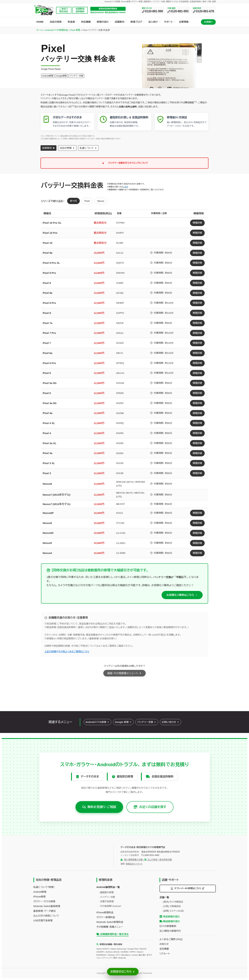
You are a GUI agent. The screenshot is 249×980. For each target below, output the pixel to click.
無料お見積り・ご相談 (99, 807)
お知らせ (164, 944)
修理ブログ (136, 22)
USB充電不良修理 (43, 920)
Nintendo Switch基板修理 (47, 906)
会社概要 (164, 949)
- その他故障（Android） (110, 906)
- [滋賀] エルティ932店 (173, 911)
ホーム (40, 30)
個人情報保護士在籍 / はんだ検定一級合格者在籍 (146, 860)
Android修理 (40, 892)
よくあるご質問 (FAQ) (171, 939)
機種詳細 (197, 223)
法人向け (153, 22)
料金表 (71, 22)
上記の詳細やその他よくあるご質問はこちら (67, 652)
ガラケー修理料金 (106, 917)
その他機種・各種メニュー (110, 927)
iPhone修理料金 (105, 912)
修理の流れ (103, 22)
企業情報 (184, 22)
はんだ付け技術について (46, 916)
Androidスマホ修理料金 (56, 30)
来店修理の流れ (170, 917)
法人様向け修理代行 (170, 931)
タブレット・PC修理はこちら (188, 888)
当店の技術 (56, 22)
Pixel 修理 (75, 30)
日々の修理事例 (168, 926)
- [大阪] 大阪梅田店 (171, 906)
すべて (73, 201)
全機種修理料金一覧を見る (113, 934)
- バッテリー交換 (107, 897)
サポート (168, 22)
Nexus (101, 201)
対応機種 (86, 22)
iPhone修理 (40, 897)
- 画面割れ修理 (106, 892)
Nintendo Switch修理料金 (110, 922)
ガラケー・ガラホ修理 (44, 901)
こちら (126, 187)
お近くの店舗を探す (150, 807)
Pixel (87, 201)
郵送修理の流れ (170, 921)
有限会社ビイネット (134, 864)
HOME (40, 22)
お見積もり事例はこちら (180, 595)
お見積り (208, 22)
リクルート (165, 954)
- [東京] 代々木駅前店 (172, 902)
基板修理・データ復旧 (45, 911)
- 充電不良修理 (106, 901)
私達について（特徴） (44, 887)
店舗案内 (120, 22)
